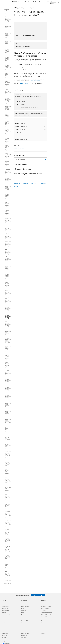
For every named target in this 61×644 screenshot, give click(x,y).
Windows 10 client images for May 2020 (8, 519)
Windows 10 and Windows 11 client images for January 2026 (8, 42)
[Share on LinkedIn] (17, 145)
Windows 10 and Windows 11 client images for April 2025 (8, 107)
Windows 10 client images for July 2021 (8, 439)
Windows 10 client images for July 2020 (8, 510)
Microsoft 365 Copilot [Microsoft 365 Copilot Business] (5, 633)
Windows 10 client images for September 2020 (8, 499)
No (42, 595)
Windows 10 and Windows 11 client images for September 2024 (8, 159)
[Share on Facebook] (15, 145)
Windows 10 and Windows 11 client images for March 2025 (8, 114)
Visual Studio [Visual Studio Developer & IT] (23, 637)
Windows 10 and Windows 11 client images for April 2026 (8, 21)
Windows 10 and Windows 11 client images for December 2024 (8, 137)
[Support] (14, 2)
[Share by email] (20, 145)
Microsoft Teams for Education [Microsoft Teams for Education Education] (46, 606)
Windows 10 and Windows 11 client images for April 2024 (8, 194)
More (29, 2)
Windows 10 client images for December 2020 (8, 481)
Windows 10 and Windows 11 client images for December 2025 (8, 50)
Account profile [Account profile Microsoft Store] (24, 602)
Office (26, 2)
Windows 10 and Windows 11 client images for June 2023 (8, 267)
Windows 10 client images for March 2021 (8, 464)
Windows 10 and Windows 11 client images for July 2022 (8, 347)
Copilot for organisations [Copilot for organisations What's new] (5, 608)
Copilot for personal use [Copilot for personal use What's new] (5, 610)
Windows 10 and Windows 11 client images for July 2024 (8, 174)
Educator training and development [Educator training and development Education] (47, 613)
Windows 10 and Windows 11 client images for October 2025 (8, 65)
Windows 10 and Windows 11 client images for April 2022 (8, 368)
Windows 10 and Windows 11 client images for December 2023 (8, 223)
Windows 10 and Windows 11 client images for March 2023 (8, 288)
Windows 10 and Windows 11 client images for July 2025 (8, 87)
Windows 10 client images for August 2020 (8, 505)
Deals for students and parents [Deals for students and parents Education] (46, 615)
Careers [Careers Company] (42, 623)
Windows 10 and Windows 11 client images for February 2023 (8, 295)
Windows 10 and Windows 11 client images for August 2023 (8, 254)
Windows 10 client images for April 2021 (8, 459)
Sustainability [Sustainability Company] (43, 633)
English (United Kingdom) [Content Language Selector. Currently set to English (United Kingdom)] (8, 641)
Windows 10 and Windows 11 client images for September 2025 (8, 73)
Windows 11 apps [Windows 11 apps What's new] (4, 617)
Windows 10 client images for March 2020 (8, 529)
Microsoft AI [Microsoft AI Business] (3, 623)
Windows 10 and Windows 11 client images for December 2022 (8, 310)
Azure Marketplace (36, 81)
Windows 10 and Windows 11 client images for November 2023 (8, 231)
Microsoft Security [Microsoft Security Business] (4, 625)
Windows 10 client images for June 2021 (8, 450)
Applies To (17, 19)
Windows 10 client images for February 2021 (8, 470)
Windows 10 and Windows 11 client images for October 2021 (8, 420)
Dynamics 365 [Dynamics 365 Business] (4, 629)
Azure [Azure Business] (2, 627)
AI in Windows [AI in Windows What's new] (4, 613)
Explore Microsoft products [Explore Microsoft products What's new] (6, 615)
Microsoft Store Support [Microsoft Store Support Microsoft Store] (25, 606)
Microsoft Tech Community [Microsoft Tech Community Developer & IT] (26, 629)
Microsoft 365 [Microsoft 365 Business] (4, 631)
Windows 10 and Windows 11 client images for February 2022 (8, 382)
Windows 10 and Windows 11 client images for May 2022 (8, 361)
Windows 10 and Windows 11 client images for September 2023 (8, 246)
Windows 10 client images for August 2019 (8, 569)
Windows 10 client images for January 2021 (8, 475)
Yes (34, 595)
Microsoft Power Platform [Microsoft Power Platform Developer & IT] (25, 633)
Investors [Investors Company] (43, 631)
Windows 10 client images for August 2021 (8, 434)
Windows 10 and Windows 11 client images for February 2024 (8, 209)
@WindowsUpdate (24, 83)
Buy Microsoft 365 (37, 2)
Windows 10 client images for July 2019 (8, 575)
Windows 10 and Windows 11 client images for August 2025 (8, 80)
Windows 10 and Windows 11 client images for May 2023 (8, 274)
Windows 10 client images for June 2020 (8, 515)
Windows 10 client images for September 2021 (8, 427)
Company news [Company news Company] (44, 627)
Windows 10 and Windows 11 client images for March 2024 (8, 201)
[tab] (18, 169)
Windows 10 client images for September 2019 (8, 563)
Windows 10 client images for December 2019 (8, 546)
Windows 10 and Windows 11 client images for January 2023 (8, 303)
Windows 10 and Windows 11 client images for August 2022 (8, 341)
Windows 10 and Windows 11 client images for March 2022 (8, 375)
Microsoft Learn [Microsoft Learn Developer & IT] (24, 625)
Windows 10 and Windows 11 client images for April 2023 (8, 281)
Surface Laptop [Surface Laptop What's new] (4, 604)
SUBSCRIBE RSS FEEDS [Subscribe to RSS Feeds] (20, 149)
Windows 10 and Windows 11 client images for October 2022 (8, 326)
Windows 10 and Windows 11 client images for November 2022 (8, 318)
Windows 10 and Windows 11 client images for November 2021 (8, 413)
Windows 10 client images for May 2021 (8, 454)
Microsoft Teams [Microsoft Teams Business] (4, 635)
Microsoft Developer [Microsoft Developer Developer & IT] (25, 623)
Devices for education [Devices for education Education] (45, 604)
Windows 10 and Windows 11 (7, 11)
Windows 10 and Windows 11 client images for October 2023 (8, 239)
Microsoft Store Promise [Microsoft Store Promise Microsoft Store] (25, 615)
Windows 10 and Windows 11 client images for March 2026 (8, 27)
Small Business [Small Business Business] (4, 637)
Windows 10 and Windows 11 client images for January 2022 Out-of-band (8, 390)
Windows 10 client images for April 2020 (8, 523)
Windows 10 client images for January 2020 (8, 540)
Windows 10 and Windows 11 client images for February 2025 (8, 122)
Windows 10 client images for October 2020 (8, 492)
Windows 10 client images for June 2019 (8, 579)
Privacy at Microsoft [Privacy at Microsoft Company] (44, 629)
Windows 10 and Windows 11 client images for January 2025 (8, 129)
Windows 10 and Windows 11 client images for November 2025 (8, 58)
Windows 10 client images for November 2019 (8, 551)
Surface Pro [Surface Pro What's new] (3, 602)
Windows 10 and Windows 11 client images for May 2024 (8, 187)
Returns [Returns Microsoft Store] (23, 608)
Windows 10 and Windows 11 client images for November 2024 (8, 145)
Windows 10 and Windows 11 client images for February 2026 (8, 35)
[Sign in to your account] (58, 2)
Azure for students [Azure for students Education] (44, 617)
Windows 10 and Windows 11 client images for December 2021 (8, 405)
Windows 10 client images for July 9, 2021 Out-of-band (8, 444)
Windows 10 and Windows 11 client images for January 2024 (8, 216)
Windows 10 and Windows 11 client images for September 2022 (8, 333)
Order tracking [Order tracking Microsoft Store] (24, 610)
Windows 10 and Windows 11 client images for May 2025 (8, 101)
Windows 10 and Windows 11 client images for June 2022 (8, 354)
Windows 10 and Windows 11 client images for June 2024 (8, 181)
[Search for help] (55, 2)
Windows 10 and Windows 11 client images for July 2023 (8, 261)
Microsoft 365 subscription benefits (17, 185)
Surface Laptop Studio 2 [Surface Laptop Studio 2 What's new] (5, 606)
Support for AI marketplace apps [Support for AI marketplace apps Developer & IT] (26, 627)
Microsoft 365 (20, 2)
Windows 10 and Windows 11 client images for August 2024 (8, 167)
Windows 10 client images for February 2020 (8, 534)
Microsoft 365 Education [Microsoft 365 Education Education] (45, 608)
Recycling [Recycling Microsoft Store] (23, 613)
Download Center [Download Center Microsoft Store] (24, 604)
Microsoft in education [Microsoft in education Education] (45, 602)
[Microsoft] (6, 2)
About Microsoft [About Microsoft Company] (44, 625)
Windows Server (8, 583)
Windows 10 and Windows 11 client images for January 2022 (8, 398)
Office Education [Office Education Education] (44, 610)
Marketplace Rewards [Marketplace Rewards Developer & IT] (25, 635)
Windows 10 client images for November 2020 (8, 487)
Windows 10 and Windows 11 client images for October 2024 (8, 152)
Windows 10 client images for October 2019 (8, 557)
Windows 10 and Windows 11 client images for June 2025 (8, 94)
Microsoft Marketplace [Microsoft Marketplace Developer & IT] (25, 631)
